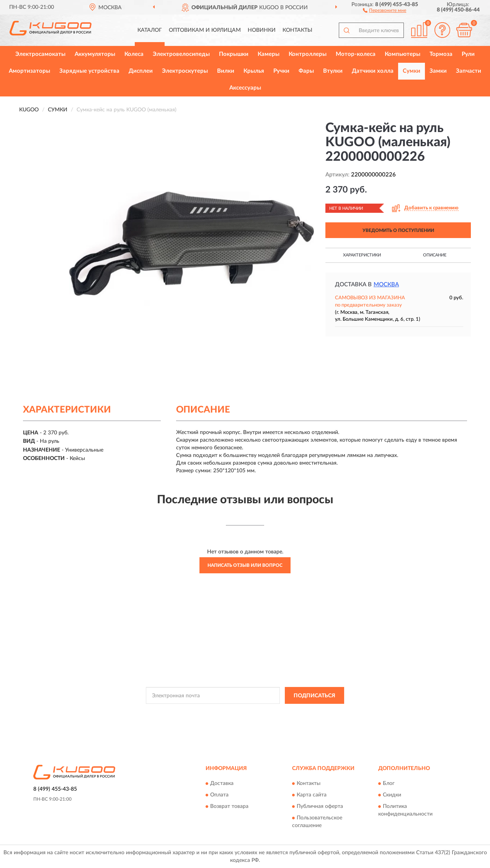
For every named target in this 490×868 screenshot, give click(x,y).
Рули (468, 54)
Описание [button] (435, 255)
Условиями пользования (312, 713)
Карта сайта (312, 795)
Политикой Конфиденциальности (245, 713)
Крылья (254, 71)
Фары (306, 71)
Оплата (219, 795)
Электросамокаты (40, 54)
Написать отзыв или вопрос (245, 565)
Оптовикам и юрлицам (205, 30)
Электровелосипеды (181, 54)
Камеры (269, 54)
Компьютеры (403, 54)
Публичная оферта (320, 806)
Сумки (412, 71)
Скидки (392, 795)
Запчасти (469, 71)
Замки (438, 71)
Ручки (281, 71)
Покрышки (234, 54)
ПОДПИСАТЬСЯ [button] (314, 696)
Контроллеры (308, 54)
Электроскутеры (185, 71)
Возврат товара (229, 806)
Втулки (333, 71)
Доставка (222, 783)
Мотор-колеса (356, 54)
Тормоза (441, 54)
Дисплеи (141, 71)
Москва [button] (386, 285)
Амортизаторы (29, 71)
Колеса (134, 54)
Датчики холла (373, 71)
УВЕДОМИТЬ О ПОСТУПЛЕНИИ (398, 230)
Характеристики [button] (362, 255)
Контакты (297, 30)
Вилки (226, 71)
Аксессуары (245, 88)
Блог (389, 783)
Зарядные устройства (89, 71)
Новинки (262, 30)
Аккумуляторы (95, 54)
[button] (385, 10)
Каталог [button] (150, 30)
